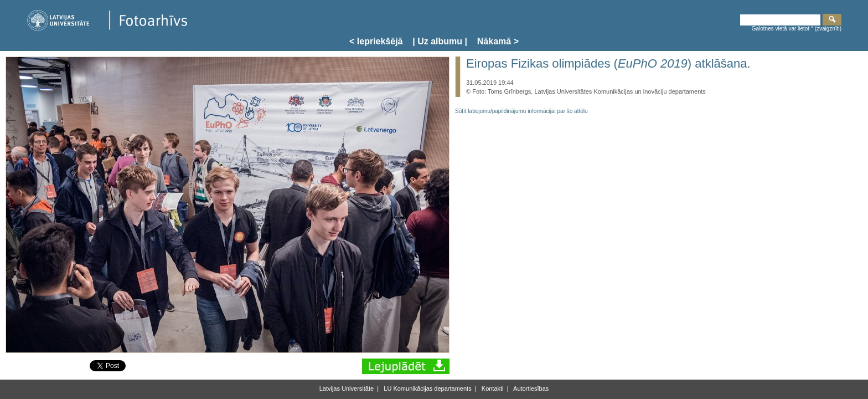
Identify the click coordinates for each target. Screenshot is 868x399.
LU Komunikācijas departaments (427, 388)
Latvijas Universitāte (347, 388)
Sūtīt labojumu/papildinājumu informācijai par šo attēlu (521, 111)
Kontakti (492, 388)
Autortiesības (531, 388)
